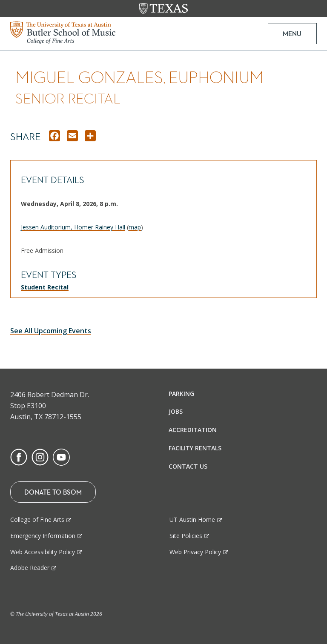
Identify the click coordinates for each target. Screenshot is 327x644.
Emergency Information (43, 536)
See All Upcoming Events (51, 331)
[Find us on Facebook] (19, 456)
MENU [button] (292, 34)
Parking (181, 394)
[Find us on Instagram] (40, 456)
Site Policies (186, 536)
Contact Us (188, 466)
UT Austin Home (192, 519)
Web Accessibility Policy (43, 552)
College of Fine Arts (37, 519)
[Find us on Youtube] (61, 456)
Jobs (176, 411)
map (135, 227)
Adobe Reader (30, 568)
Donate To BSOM (53, 492)
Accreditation (193, 430)
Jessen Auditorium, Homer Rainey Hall (73, 227)
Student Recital (45, 287)
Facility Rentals (195, 448)
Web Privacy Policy (195, 552)
